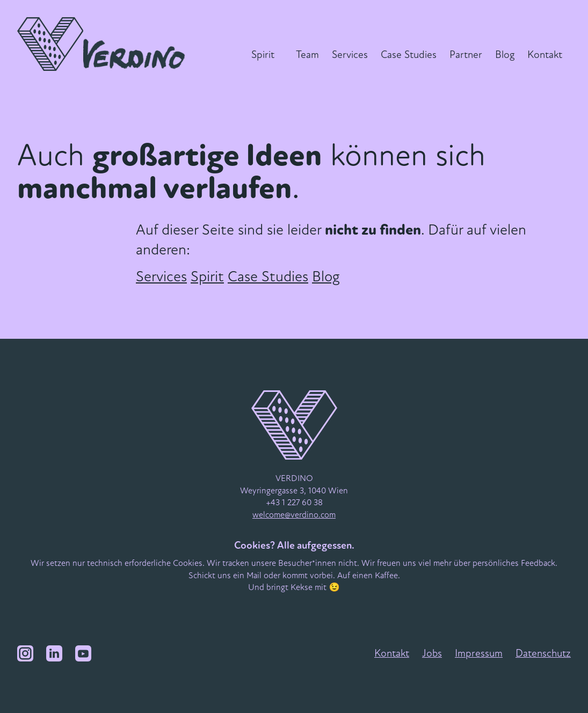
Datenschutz (543, 653)
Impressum (479, 653)
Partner (466, 55)
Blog (505, 55)
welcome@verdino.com (294, 515)
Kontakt (545, 55)
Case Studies (409, 55)
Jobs (432, 653)
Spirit (263, 55)
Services (350, 55)
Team (307, 55)
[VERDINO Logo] (104, 44)
